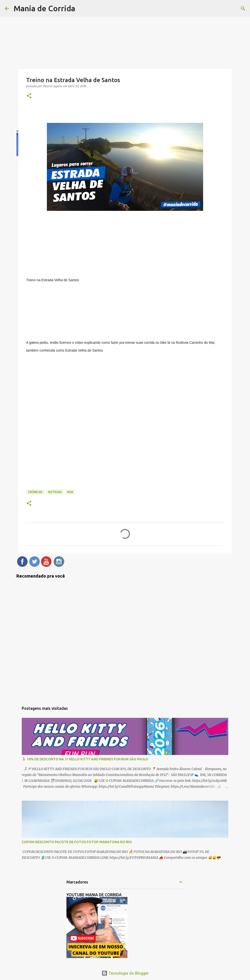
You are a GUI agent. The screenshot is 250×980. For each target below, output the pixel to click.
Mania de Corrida (44, 8)
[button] (29, 96)
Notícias (55, 492)
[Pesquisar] (243, 9)
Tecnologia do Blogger (125, 973)
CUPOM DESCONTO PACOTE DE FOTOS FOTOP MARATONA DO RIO (77, 842)
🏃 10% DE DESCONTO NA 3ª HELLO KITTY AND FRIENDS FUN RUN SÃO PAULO (85, 759)
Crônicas (35, 492)
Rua (70, 492)
